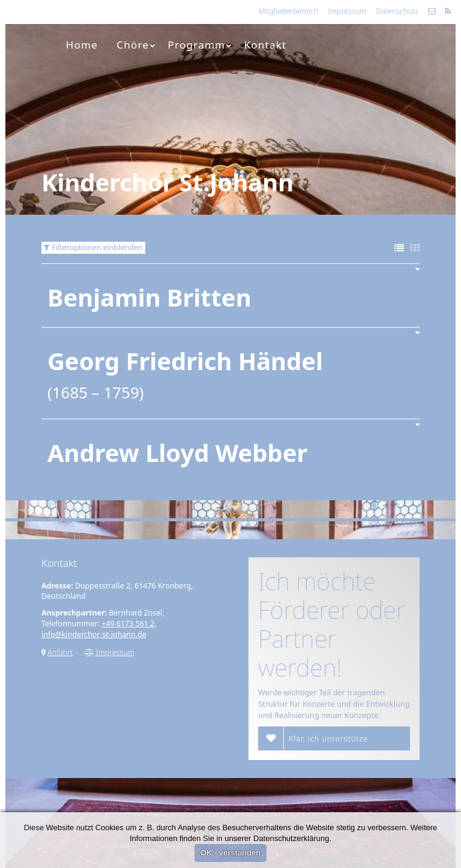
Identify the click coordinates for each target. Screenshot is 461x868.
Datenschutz (397, 11)
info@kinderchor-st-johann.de (94, 634)
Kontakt (266, 45)
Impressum (347, 11)
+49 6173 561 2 (128, 624)
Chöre (136, 45)
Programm (200, 45)
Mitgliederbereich (288, 11)
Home (82, 45)
